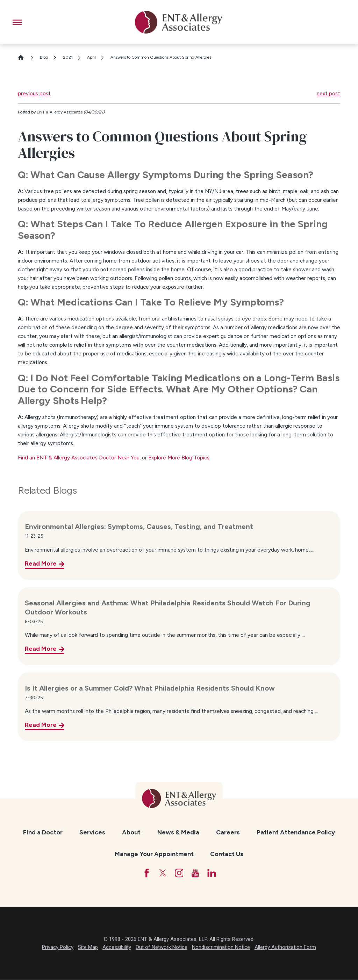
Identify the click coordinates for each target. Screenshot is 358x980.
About (131, 832)
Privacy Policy (58, 948)
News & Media (178, 832)
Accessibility (117, 948)
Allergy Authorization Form (285, 948)
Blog (44, 57)
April (91, 57)
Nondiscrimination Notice (221, 948)
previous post (34, 93)
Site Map (88, 948)
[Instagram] (179, 873)
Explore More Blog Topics (179, 458)
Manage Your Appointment (154, 854)
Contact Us (227, 854)
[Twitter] (162, 873)
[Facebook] (145, 873)
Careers (228, 832)
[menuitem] (43, 832)
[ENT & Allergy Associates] (179, 22)
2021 (68, 57)
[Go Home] (24, 57)
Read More (41, 563)
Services (92, 832)
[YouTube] (196, 873)
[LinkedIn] (212, 873)
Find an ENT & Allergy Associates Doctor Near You (79, 458)
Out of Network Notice (162, 948)
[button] (17, 22)
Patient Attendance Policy (296, 832)
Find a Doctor (43, 832)
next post (328, 93)
